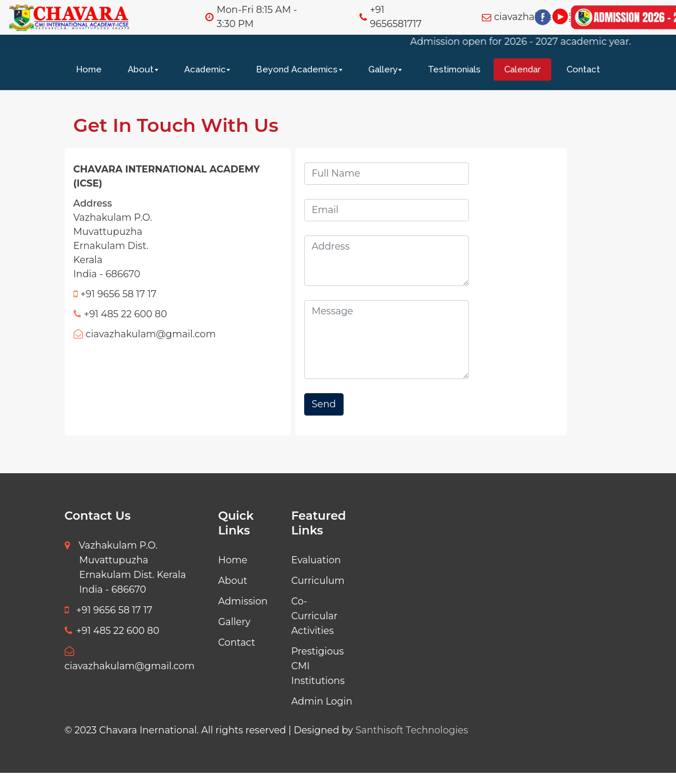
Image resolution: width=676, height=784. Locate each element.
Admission (243, 601)
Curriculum (318, 581)
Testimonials (454, 69)
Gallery (234, 622)
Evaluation (316, 560)
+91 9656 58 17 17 (109, 610)
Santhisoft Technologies (412, 730)
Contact (583, 69)
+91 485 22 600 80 (112, 631)
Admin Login (322, 701)
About (233, 581)
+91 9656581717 (396, 17)
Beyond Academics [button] (297, 69)
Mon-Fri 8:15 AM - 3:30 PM (257, 17)
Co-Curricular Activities (314, 616)
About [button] (141, 69)
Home (89, 69)
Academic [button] (205, 69)
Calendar (522, 69)
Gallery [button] (383, 69)
